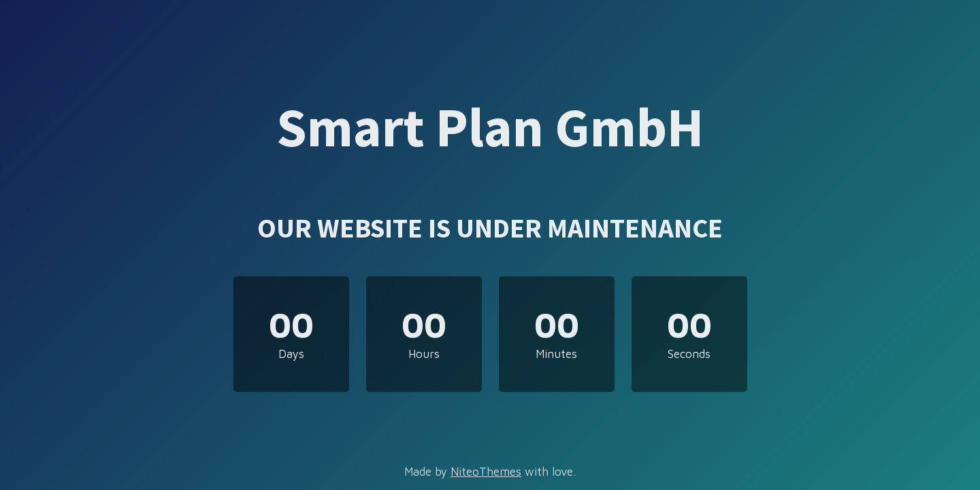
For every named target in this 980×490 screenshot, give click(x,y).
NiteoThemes (486, 472)
